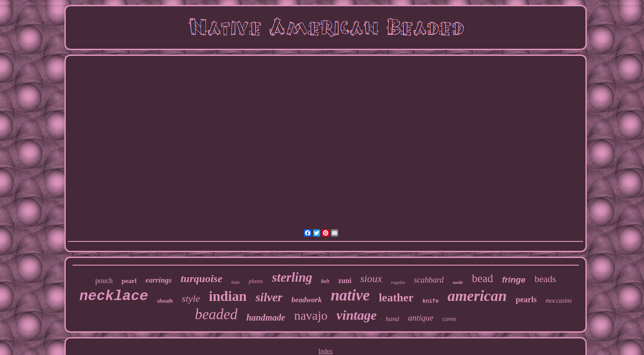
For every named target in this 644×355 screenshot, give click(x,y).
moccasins (559, 301)
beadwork (306, 300)
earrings (159, 280)
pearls (526, 300)
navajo (311, 315)
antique (421, 318)
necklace (114, 296)
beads (545, 279)
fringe (514, 280)
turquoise (201, 279)
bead (482, 278)
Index (326, 351)
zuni (345, 281)
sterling (292, 277)
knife (431, 301)
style (191, 298)
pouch (104, 281)
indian (228, 296)
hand (392, 319)
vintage (356, 315)
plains (256, 281)
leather (396, 298)
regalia (398, 282)
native (350, 295)
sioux (371, 279)
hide (235, 282)
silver (269, 297)
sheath (165, 301)
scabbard (429, 280)
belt (325, 281)
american (477, 296)
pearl (129, 281)
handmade (266, 317)
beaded (216, 314)
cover (449, 319)
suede (458, 282)
